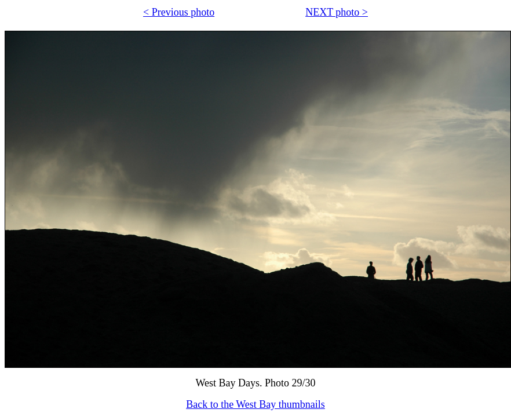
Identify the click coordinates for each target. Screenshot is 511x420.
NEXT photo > (337, 12)
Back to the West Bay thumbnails (256, 404)
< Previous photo (179, 12)
